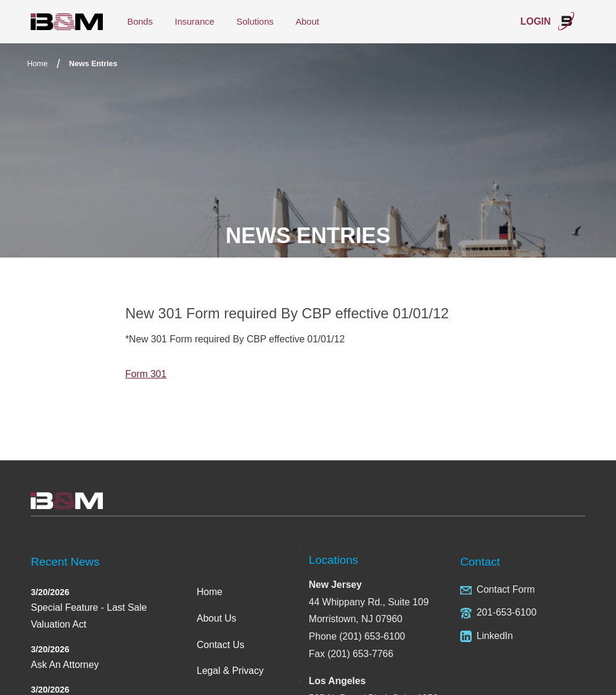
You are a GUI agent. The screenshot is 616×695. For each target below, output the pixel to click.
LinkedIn (495, 636)
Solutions (255, 21)
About (307, 21)
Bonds (140, 21)
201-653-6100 (507, 612)
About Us (217, 618)
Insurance (194, 21)
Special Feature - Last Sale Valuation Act (89, 616)
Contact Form (506, 589)
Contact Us (220, 645)
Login (548, 21)
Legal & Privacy (230, 671)
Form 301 (146, 374)
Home (37, 63)
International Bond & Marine (67, 22)
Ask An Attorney (65, 665)
